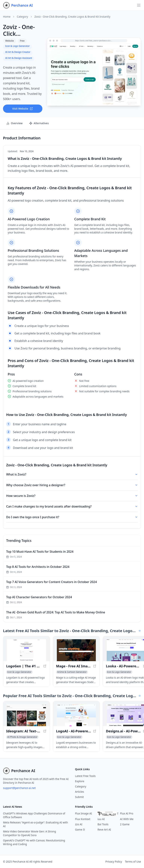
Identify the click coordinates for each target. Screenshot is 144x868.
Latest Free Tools (85, 776)
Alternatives (39, 123)
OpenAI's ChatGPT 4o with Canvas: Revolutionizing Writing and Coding (34, 842)
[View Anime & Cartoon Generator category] (72, 672)
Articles (79, 792)
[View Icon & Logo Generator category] (19, 672)
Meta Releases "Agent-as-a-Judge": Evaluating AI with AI (36, 824)
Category (22, 17)
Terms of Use (133, 862)
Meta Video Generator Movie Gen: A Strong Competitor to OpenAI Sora (30, 833)
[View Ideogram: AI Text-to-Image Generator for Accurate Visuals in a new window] (26, 715)
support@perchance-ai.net (19, 788)
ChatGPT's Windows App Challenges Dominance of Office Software (34, 815)
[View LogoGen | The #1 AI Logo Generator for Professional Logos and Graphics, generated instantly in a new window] (26, 650)
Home (7, 17)
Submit (79, 797)
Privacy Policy (114, 862)
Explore (80, 781)
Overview (14, 123)
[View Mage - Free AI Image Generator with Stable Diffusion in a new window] (76, 650)
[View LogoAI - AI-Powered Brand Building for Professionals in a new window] (76, 715)
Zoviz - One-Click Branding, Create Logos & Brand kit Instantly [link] (72, 17)
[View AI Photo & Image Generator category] (22, 737)
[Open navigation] (139, 5)
